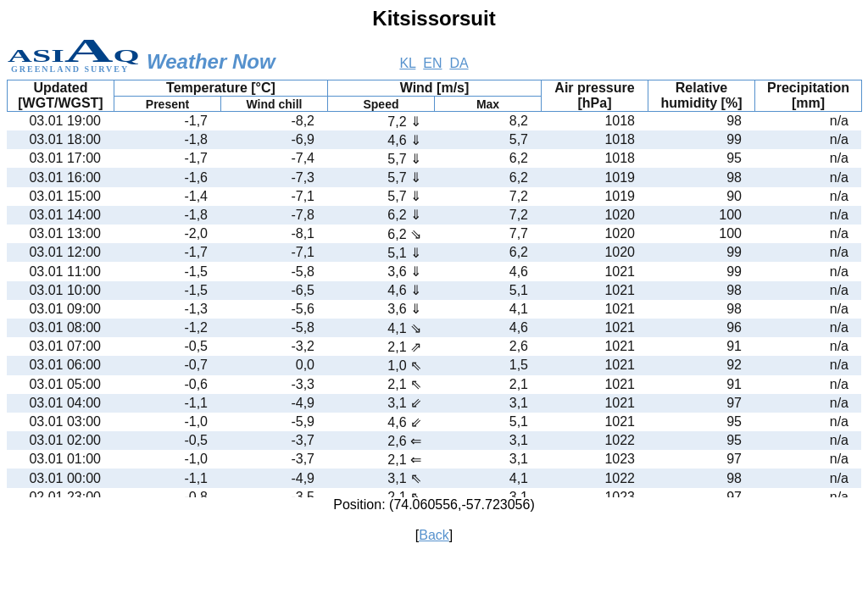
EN (432, 63)
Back (434, 535)
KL (407, 63)
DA (459, 63)
